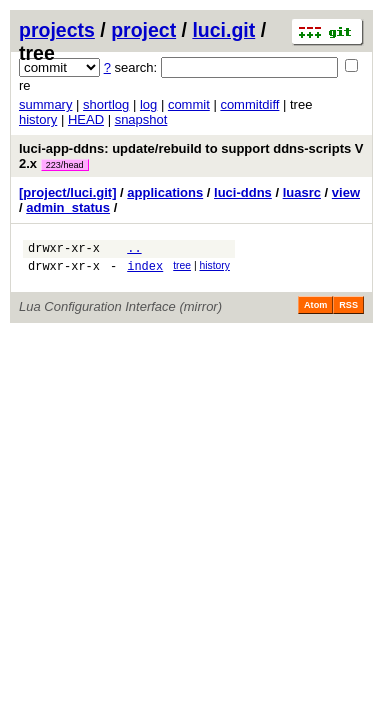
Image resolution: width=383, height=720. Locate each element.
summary (45, 104)
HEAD (86, 119)
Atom (315, 311)
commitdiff (249, 104)
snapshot (141, 119)
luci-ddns (243, 192)
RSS (348, 311)
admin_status (68, 207)
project (143, 30)
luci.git (223, 30)
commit (189, 104)
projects (57, 30)
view (346, 192)
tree (182, 268)
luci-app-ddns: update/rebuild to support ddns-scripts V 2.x (191, 156)
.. (134, 250)
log (148, 104)
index (145, 271)
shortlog (106, 104)
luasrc (302, 192)
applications (165, 192)
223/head (65, 165)
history (38, 119)
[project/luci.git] (68, 192)
